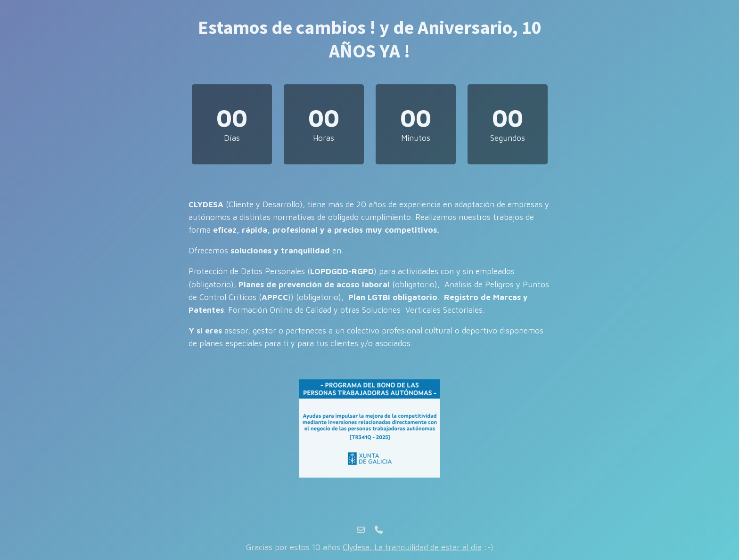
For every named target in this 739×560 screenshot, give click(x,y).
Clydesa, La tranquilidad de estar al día (412, 547)
